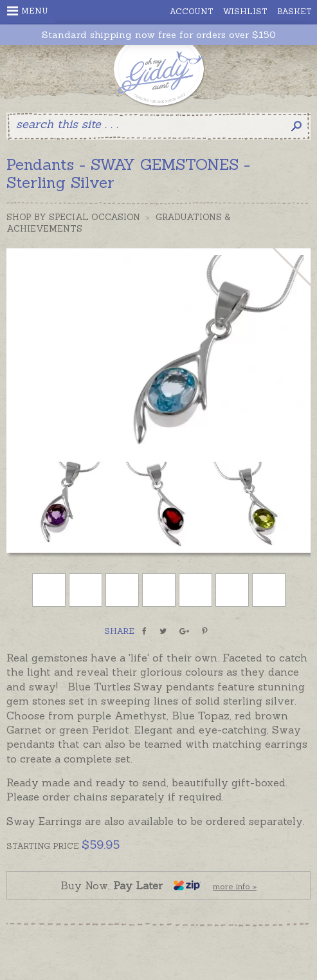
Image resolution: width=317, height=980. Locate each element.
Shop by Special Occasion (73, 217)
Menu (28, 11)
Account (192, 11)
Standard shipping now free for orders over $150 (159, 35)
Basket (294, 11)
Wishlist (245, 11)
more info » (235, 886)
